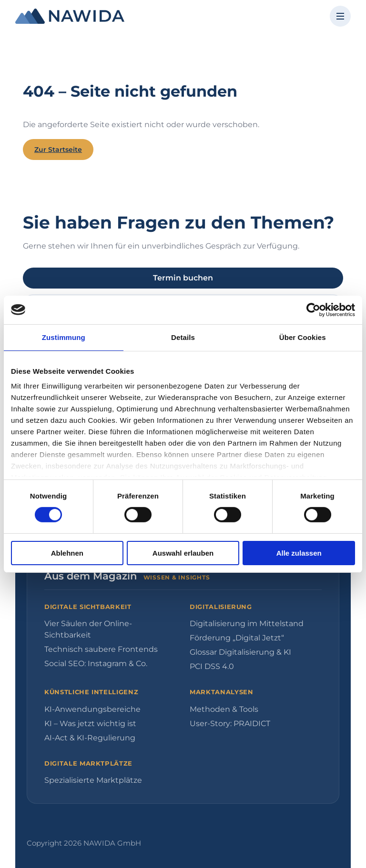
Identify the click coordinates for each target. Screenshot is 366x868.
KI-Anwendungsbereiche (92, 709)
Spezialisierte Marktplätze (93, 780)
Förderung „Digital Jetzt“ (237, 638)
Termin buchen (183, 278)
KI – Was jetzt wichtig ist (90, 723)
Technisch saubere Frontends (101, 649)
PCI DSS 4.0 (212, 666)
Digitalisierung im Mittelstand (247, 624)
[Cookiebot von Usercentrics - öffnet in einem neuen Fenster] (313, 309)
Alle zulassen (299, 553)
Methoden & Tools (224, 709)
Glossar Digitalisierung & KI (240, 652)
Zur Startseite (58, 150)
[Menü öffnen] (340, 16)
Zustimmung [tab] (64, 337)
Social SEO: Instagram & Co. (96, 663)
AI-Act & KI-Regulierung (90, 738)
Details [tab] (183, 337)
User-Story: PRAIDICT (230, 723)
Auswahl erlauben (183, 553)
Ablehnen (67, 553)
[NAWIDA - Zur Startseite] (70, 16)
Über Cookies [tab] (303, 337)
